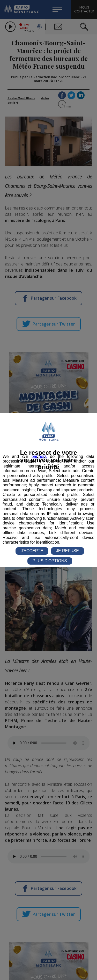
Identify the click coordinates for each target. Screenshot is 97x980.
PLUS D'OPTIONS (50, 561)
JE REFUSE (68, 551)
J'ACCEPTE (32, 551)
